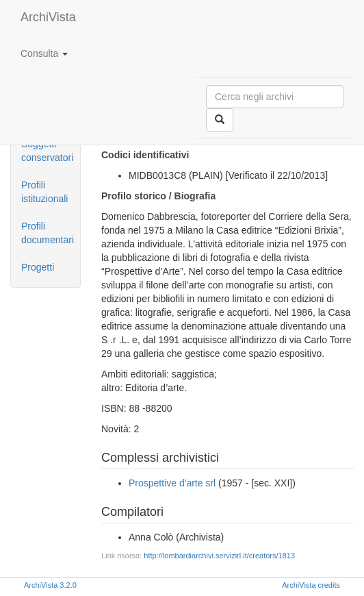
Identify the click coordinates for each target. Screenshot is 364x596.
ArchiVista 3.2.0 (50, 585)
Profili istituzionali (44, 192)
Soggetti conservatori (47, 151)
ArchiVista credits (311, 585)
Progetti (38, 267)
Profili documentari (48, 233)
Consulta (44, 53)
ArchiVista (48, 17)
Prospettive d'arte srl (172, 483)
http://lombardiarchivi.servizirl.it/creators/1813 (219, 556)
